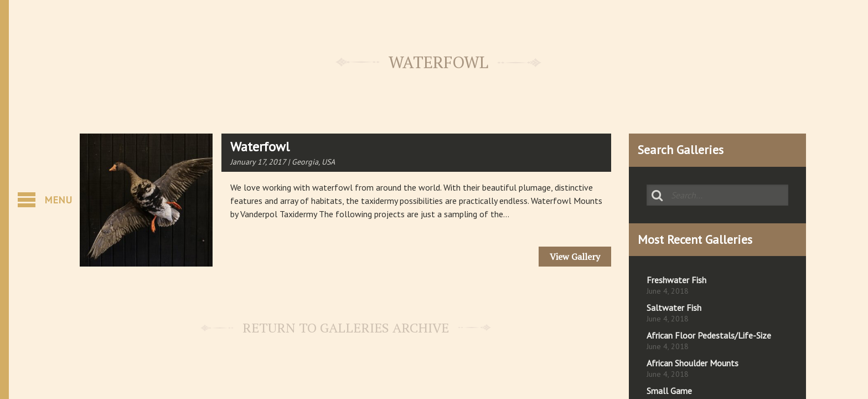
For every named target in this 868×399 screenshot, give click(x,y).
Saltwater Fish (674, 308)
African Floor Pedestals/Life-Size (709, 335)
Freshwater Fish (676, 280)
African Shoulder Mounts (693, 363)
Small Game (669, 391)
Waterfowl (260, 147)
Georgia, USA (313, 162)
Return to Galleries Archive (346, 328)
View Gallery (575, 257)
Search (657, 195)
